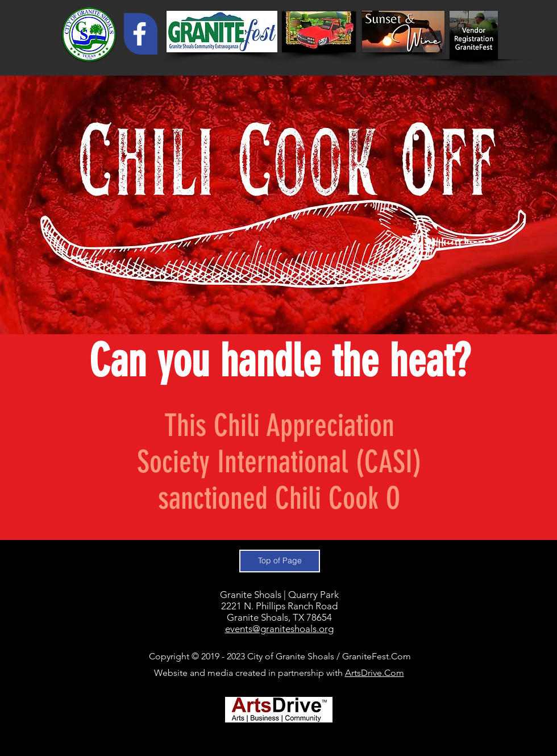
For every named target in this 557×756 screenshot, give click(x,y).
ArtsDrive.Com (375, 673)
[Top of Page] (280, 561)
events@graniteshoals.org (279, 629)
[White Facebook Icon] (140, 34)
